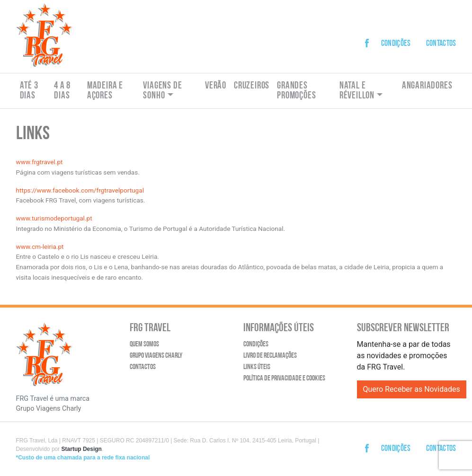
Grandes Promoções (296, 91)
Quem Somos (144, 344)
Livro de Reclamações (270, 356)
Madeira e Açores (105, 91)
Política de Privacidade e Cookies (284, 379)
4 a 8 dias (62, 91)
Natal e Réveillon (357, 91)
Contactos (441, 44)
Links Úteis (257, 367)
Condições (396, 44)
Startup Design (82, 449)
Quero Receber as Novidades (412, 389)
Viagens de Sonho (162, 91)
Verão (216, 86)
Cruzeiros (252, 86)
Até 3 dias (29, 91)
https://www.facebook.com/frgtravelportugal (81, 190)
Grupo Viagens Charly (156, 356)
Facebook (370, 36)
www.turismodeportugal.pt (54, 218)
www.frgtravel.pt (40, 162)
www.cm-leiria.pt (40, 247)
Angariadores (427, 86)
